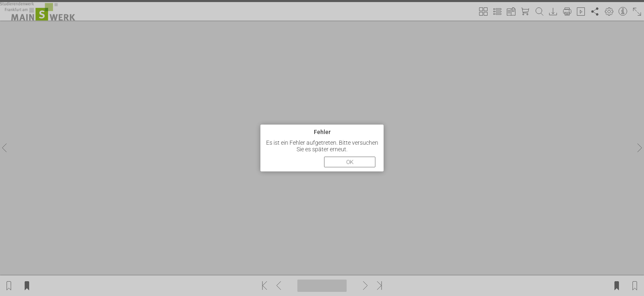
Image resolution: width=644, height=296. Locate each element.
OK (350, 162)
